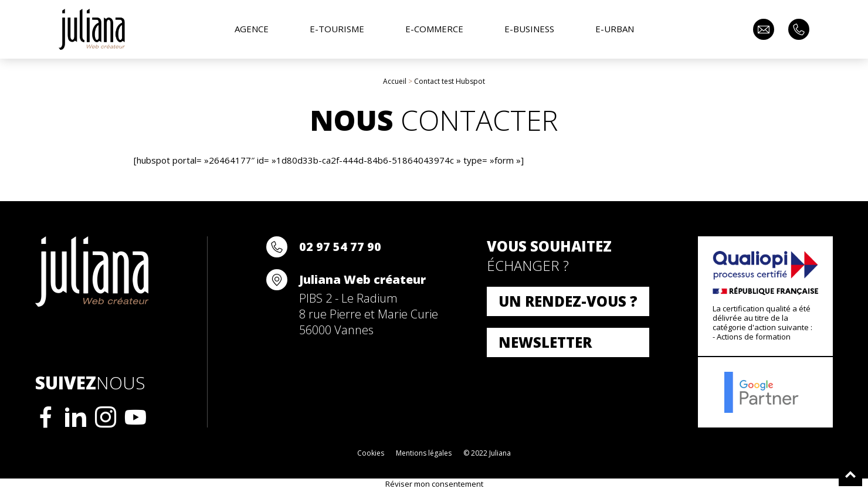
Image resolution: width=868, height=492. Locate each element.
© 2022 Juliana (487, 453)
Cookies (371, 453)
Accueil (395, 81)
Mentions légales (424, 453)
